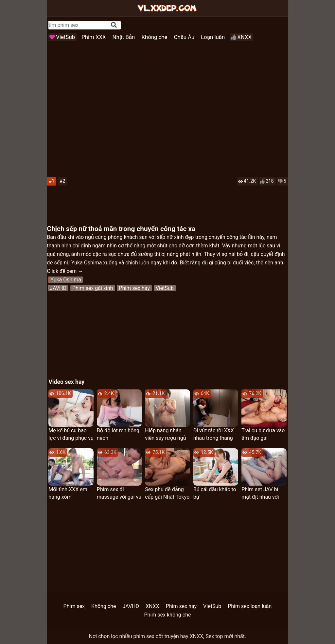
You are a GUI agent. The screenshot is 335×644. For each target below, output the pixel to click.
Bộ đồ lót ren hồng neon (118, 434)
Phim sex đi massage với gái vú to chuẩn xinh (119, 493)
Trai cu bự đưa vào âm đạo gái (263, 434)
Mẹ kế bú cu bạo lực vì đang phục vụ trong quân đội (71, 435)
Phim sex (74, 606)
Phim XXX (94, 37)
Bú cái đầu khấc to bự (215, 493)
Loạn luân (213, 37)
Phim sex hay (134, 288)
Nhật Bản (124, 37)
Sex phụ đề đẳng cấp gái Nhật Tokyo (167, 493)
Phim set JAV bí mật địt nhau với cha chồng (260, 493)
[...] (80, 25)
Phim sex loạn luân (250, 606)
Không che (154, 37)
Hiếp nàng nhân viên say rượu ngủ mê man (165, 435)
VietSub (65, 37)
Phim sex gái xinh (93, 288)
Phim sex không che (168, 615)
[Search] (114, 25)
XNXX (244, 37)
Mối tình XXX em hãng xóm (68, 493)
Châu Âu (184, 37)
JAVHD (58, 288)
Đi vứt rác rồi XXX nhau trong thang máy (214, 435)
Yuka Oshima (66, 280)
